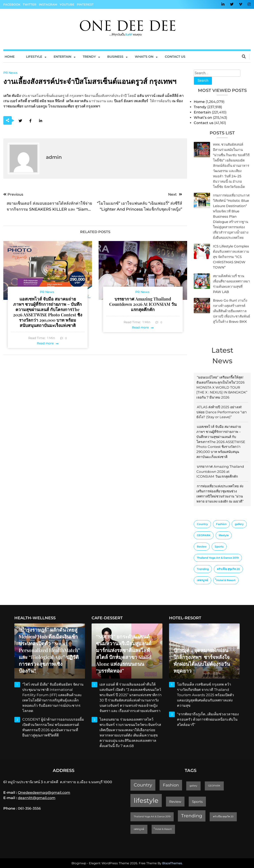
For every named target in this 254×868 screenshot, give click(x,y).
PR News (10, 73)
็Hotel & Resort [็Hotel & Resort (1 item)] (226, 580)
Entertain (62, 57)
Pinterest (85, 4)
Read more (45, 343)
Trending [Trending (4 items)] (203, 569)
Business (115, 57)
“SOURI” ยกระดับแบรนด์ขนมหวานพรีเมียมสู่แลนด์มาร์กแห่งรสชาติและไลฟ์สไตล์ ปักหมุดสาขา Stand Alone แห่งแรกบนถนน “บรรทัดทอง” (124, 654)
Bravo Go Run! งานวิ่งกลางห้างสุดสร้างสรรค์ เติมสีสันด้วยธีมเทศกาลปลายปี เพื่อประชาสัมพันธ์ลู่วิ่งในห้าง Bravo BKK (231, 311)
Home (10, 57)
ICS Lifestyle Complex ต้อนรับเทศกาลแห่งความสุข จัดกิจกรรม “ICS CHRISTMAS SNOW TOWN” (231, 257)
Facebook (12, 4)
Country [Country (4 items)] (202, 524)
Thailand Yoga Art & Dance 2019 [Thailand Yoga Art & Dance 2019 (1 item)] (218, 558)
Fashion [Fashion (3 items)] (221, 524)
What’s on (203, 118)
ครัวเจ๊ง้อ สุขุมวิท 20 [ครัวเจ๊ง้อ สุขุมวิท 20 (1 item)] (228, 569)
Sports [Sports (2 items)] (219, 546)
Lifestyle (34, 57)
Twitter (30, 4)
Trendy (89, 57)
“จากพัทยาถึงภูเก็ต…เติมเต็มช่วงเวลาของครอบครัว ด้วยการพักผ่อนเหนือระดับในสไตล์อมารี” (208, 719)
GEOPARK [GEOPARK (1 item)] (204, 535)
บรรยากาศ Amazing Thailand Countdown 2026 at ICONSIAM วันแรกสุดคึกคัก (220, 472)
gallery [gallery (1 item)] (239, 524)
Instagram (48, 4)
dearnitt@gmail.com (37, 798)
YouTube (67, 4)
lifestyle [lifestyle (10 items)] (224, 535)
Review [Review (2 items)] (202, 546)
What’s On (144, 57)
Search (203, 81)
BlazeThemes (172, 863)
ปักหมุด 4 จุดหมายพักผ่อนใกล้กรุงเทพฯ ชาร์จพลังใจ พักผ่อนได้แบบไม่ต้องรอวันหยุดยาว (202, 660)
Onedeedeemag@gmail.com (44, 793)
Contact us (175, 57)
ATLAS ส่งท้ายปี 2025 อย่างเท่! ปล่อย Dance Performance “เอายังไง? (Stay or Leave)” (222, 412)
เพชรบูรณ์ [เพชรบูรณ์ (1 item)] (202, 580)
